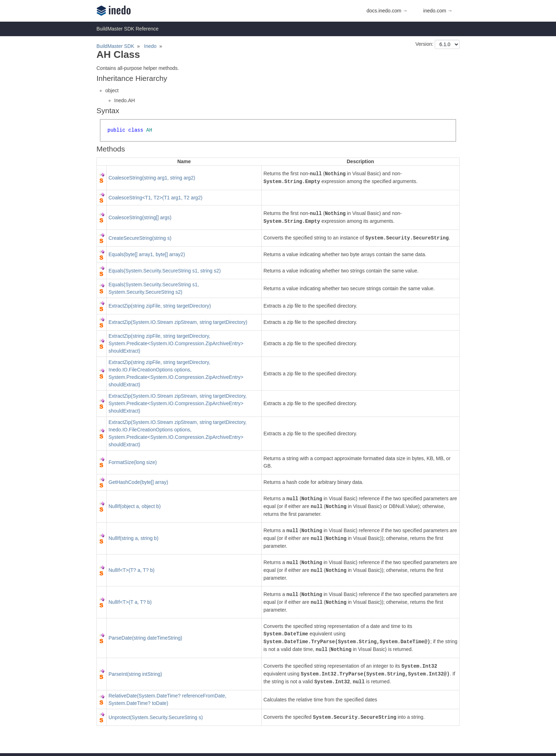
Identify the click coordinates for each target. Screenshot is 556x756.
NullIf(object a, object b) (135, 506)
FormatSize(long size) (133, 462)
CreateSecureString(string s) (140, 238)
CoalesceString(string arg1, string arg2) (152, 178)
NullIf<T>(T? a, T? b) (132, 570)
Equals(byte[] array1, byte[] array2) (147, 254)
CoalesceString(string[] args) (140, 217)
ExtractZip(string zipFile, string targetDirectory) (160, 306)
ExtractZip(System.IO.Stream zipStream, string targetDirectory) (178, 322)
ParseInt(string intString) (135, 674)
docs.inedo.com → (387, 11)
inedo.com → (438, 11)
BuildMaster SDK (115, 46)
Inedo (150, 46)
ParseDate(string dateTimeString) (145, 638)
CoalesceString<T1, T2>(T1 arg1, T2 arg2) (155, 198)
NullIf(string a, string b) (134, 538)
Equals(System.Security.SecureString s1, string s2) (165, 271)
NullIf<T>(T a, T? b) (130, 602)
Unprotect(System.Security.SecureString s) (156, 717)
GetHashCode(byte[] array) (138, 482)
